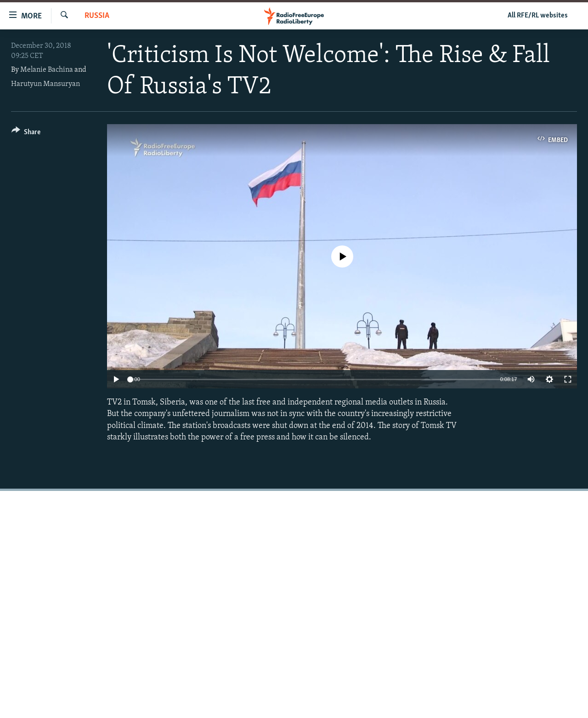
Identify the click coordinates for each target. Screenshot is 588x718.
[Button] (26, 134)
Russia (97, 16)
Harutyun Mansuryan (45, 84)
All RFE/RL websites (538, 16)
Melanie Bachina (47, 70)
